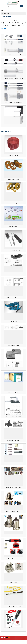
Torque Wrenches (6, 17)
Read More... (4, 28)
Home (3, 14)
